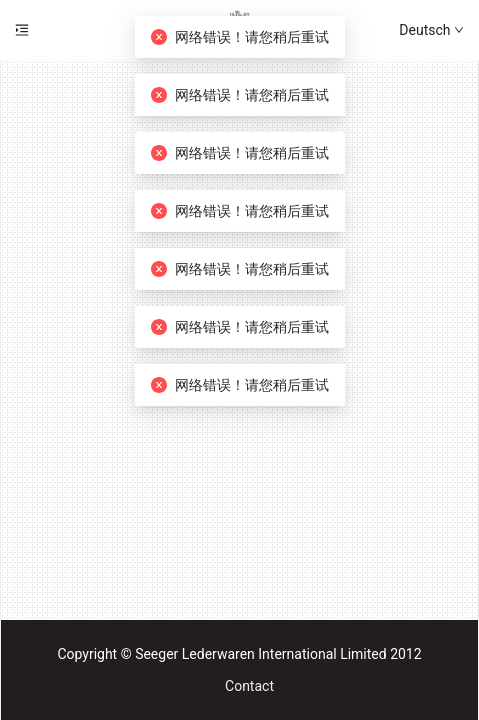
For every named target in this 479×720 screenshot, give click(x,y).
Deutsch (431, 30)
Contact (249, 686)
